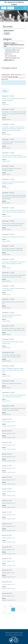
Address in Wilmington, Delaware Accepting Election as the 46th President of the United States (13, 370)
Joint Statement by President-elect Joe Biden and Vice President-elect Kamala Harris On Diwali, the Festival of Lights (14, 197)
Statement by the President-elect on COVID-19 (13, 237)
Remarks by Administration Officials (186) (14, 46)
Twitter (12, 641)
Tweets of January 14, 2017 (9, 480)
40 (5, 77)
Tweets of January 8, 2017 (8, 549)
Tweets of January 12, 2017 (9, 503)
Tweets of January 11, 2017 (9, 515)
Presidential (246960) (10, 43)
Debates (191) (8, 54)
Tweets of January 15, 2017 (9, 468)
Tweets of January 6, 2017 (8, 573)
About (4, 8)
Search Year (5, 79)
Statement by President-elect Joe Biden (12, 383)
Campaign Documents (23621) (12, 50)
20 (2, 77)
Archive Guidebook (9, 31)
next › (5, 613)
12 (21, 609)
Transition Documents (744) (12, 58)
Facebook (17, 641)
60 (7, 77)
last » (10, 613)
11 (17, 609)
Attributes (7, 34)
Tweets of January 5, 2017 (8, 584)
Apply (5, 91)
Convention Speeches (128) (12, 52)
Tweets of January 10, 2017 (9, 526)
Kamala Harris (5, 105)
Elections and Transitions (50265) (14, 48)
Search (11, 8)
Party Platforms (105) (11, 56)
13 (24, 609)
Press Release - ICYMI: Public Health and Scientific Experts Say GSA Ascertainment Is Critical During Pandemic (14, 114)
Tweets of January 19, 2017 (9, 422)
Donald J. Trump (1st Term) (9, 426)
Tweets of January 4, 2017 (8, 596)
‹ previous (11, 606)
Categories (7, 32)
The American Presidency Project (14, 3)
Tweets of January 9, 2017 (8, 538)
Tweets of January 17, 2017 (9, 445)
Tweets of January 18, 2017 (9, 433)
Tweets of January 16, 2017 (9, 457)
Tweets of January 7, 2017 (8, 561)
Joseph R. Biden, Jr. (7, 120)
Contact (14, 637)
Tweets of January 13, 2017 (9, 491)
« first (5, 606)
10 (23, 75)
